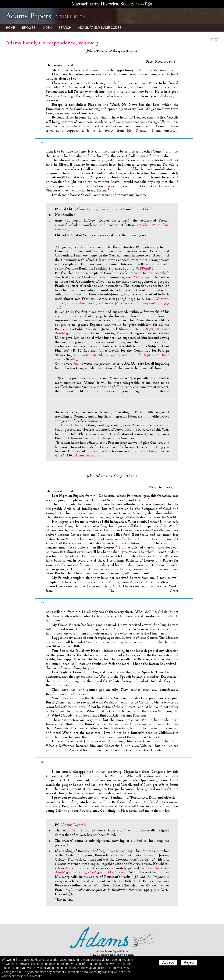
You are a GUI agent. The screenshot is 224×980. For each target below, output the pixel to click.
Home (11, 28)
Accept (168, 962)
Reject (189, 962)
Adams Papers (87, 209)
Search (65, 28)
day (76, 363)
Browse (29, 28)
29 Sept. (73, 830)
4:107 (82, 333)
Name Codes (100, 28)
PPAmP (145, 268)
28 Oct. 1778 (86, 355)
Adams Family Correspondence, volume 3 (52, 43)
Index (47, 28)
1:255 (82, 872)
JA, (137, 303)
